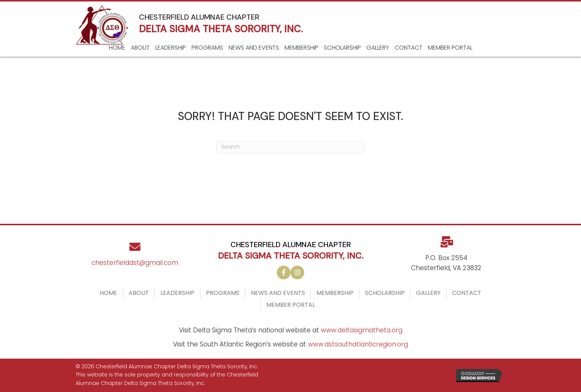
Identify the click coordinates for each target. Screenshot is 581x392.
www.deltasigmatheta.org (362, 330)
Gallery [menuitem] (428, 293)
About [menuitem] (139, 293)
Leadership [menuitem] (177, 293)
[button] (284, 273)
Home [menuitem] (108, 293)
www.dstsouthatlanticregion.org (358, 344)
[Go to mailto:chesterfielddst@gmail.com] (135, 257)
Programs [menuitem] (223, 293)
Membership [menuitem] (335, 293)
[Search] (290, 147)
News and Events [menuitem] (278, 293)
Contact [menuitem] (467, 293)
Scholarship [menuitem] (385, 293)
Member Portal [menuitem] (291, 305)
